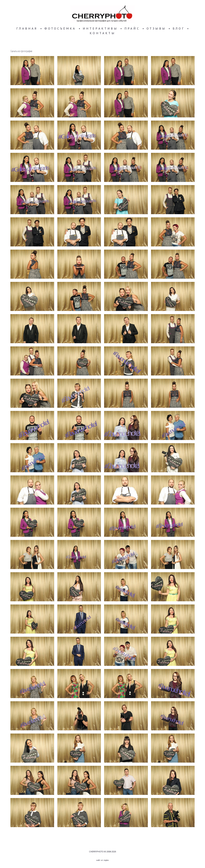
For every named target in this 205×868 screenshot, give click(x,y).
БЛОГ (179, 29)
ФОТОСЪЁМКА (60, 29)
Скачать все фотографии (21, 51)
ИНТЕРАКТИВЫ (100, 29)
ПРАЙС (132, 29)
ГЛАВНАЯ (27, 29)
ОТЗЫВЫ (156, 29)
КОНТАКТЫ (102, 33)
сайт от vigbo (102, 860)
